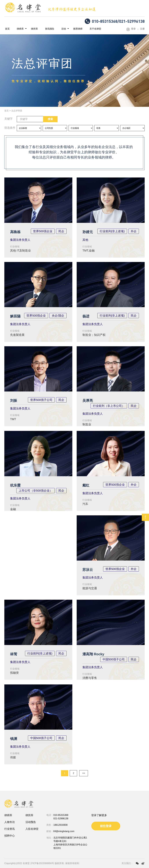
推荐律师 (70, 29)
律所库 (31, 29)
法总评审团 (17, 111)
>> (84, 773)
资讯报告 (45, 29)
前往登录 (106, 826)
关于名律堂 (87, 29)
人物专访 (10, 822)
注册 (142, 29)
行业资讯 (10, 829)
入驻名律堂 (32, 829)
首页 (7, 29)
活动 (58, 29)
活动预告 (31, 822)
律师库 (18, 29)
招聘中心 (10, 836)
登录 (133, 29)
